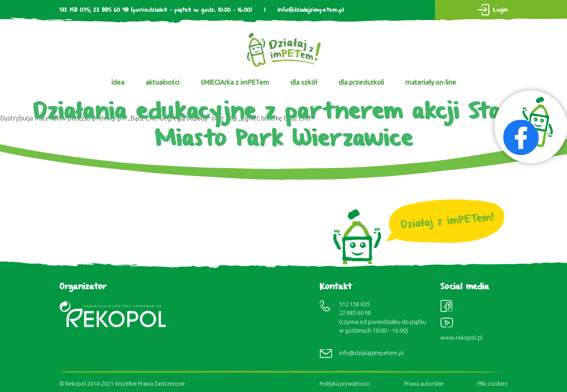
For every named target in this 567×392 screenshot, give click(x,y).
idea (118, 82)
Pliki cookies (492, 384)
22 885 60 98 (111, 10)
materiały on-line (431, 82)
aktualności (163, 82)
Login (501, 10)
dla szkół (304, 82)
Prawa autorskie (424, 384)
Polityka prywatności (345, 384)
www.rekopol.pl (462, 337)
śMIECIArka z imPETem (235, 82)
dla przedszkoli (361, 82)
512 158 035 (74, 10)
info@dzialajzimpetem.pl (310, 10)
